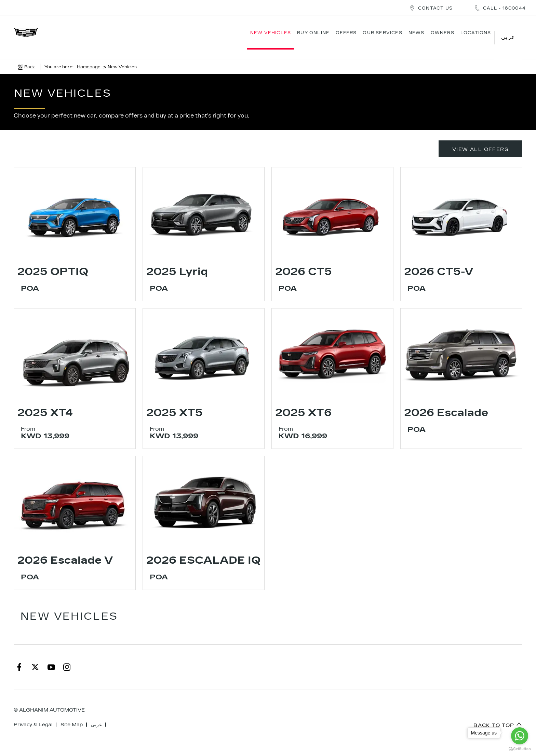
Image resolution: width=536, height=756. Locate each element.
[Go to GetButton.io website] (520, 749)
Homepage (89, 57)
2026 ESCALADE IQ (203, 550)
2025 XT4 (45, 402)
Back (30, 57)
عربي (96, 714)
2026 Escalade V (65, 550)
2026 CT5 (304, 261)
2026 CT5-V (439, 261)
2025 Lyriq (177, 261)
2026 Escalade (446, 402)
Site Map (72, 714)
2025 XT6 (303, 402)
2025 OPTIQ (53, 261)
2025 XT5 (175, 402)
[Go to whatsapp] (520, 736)
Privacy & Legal (33, 714)
